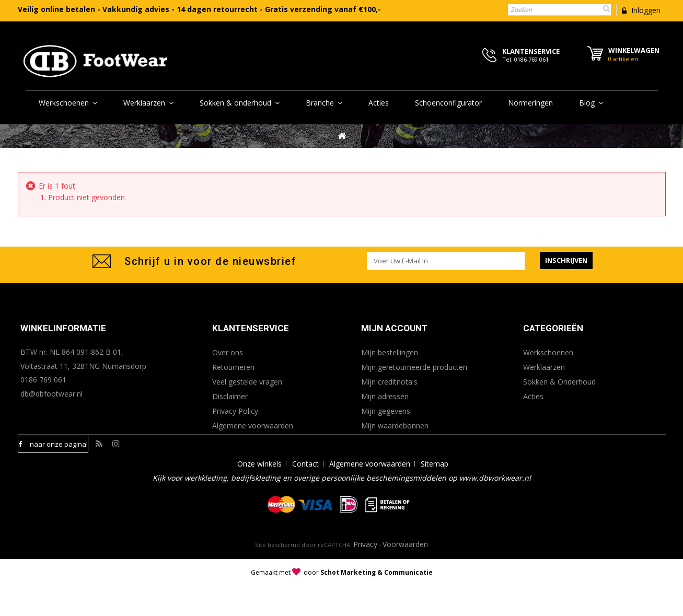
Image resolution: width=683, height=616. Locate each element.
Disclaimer (230, 396)
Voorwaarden (405, 575)
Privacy (365, 575)
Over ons (228, 352)
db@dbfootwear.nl (51, 394)
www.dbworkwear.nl (495, 509)
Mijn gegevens (386, 411)
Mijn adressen (385, 396)
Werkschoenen (548, 352)
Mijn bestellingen (390, 352)
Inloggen (645, 10)
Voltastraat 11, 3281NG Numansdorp (83, 366)
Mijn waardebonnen (395, 426)
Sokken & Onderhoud (559, 382)
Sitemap (435, 495)
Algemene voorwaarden (253, 426)
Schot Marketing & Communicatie (377, 603)
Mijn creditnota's (389, 382)
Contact (305, 495)
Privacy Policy (235, 411)
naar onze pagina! (59, 444)
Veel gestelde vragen (247, 382)
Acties (533, 396)
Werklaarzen (544, 367)
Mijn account (394, 328)
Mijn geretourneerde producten (414, 367)
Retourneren (233, 367)
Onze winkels (259, 495)
